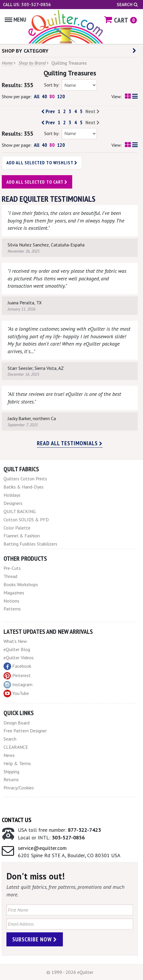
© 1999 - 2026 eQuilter (70, 972)
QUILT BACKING (20, 511)
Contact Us (17, 820)
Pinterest (17, 675)
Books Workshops (21, 584)
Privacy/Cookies (19, 788)
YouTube (16, 693)
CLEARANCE (16, 747)
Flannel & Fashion (22, 536)
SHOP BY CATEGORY (69, 51)
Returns (11, 779)
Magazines (14, 593)
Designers (13, 503)
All (37, 96)
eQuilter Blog (17, 649)
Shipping (11, 772)
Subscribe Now (35, 939)
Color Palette (17, 528)
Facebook (17, 666)
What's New (15, 641)
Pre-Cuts (12, 568)
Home (7, 63)
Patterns (12, 609)
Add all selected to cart (37, 182)
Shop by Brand (32, 63)
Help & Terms (17, 763)
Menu (15, 20)
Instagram (18, 685)
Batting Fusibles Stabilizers (30, 544)
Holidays (12, 495)
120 (61, 96)
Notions (11, 601)
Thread (10, 576)
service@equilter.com (42, 848)
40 (44, 96)
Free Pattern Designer (25, 731)
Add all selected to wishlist (42, 163)
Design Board (17, 723)
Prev (48, 111)
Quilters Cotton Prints (25, 479)
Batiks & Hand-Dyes (24, 487)
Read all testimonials (70, 443)
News (9, 755)
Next (93, 111)
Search (127, 5)
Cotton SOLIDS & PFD (26, 520)
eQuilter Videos (19, 658)
